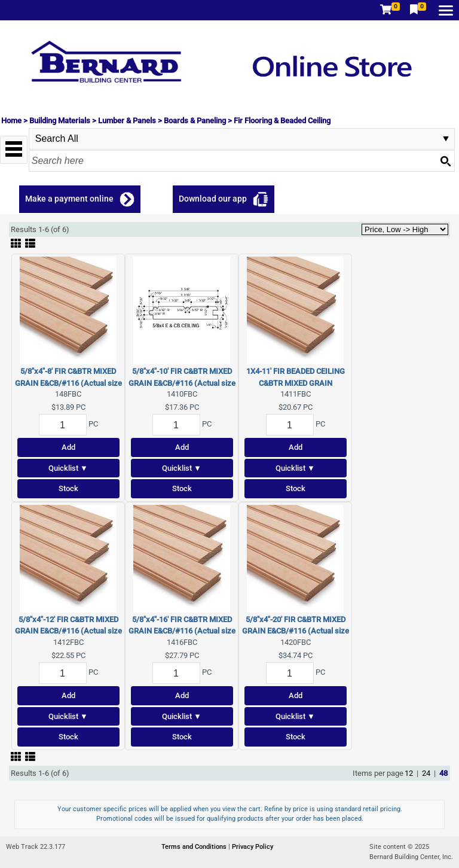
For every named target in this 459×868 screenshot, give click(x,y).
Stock (68, 488)
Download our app (213, 199)
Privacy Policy (253, 847)
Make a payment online (69, 199)
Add (68, 447)
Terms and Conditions (195, 847)
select (446, 139)
